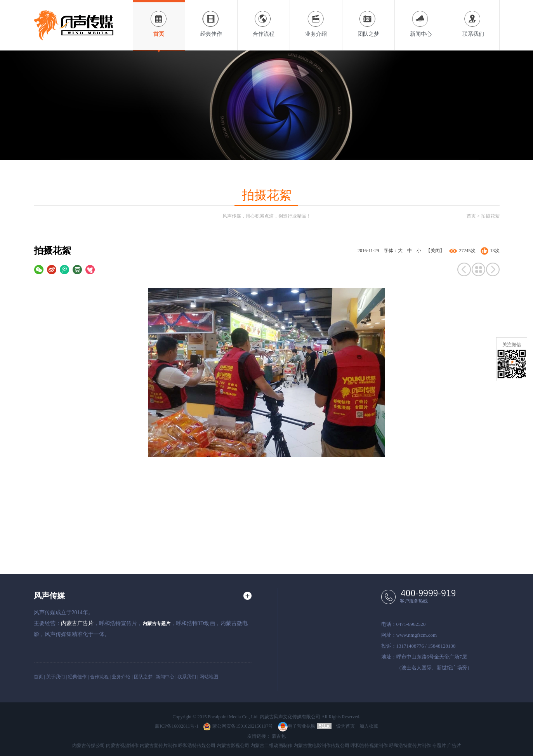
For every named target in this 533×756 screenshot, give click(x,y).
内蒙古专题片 (156, 624)
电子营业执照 (297, 726)
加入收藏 (369, 726)
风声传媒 (49, 596)
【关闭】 (435, 251)
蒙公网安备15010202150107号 (238, 726)
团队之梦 (368, 18)
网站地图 (209, 677)
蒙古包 (279, 736)
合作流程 (264, 18)
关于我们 (56, 677)
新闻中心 (421, 18)
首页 (159, 18)
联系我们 (473, 18)
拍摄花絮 (490, 216)
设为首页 (345, 726)
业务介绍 (316, 18)
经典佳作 (211, 18)
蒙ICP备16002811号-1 (177, 726)
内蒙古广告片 (77, 623)
